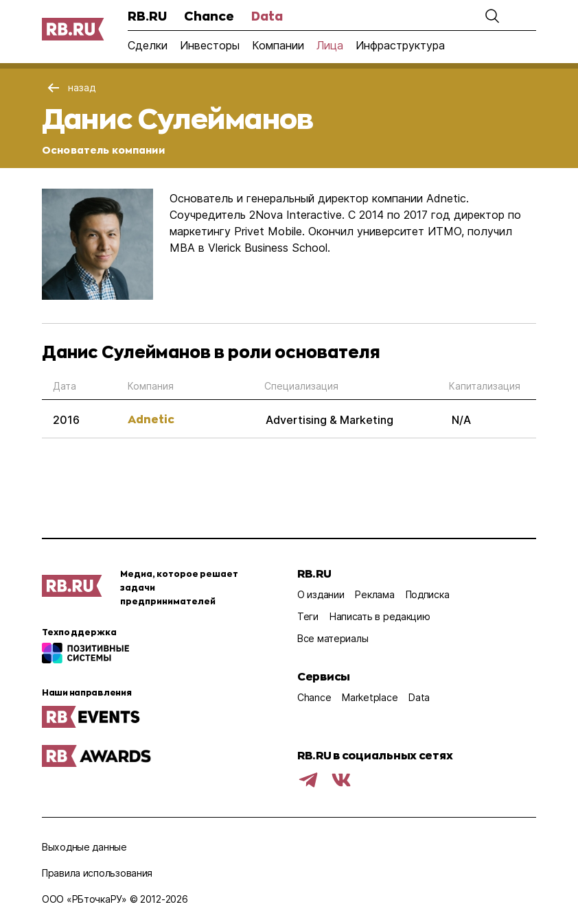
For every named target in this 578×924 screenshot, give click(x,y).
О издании (321, 594)
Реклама (374, 594)
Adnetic (151, 419)
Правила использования (97, 873)
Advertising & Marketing (330, 420)
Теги (308, 616)
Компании (278, 45)
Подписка (428, 594)
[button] (492, 16)
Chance (209, 16)
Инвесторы (210, 45)
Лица (330, 45)
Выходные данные (84, 847)
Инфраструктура (400, 45)
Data (267, 16)
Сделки (148, 45)
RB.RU (147, 16)
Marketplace (370, 697)
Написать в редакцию (380, 616)
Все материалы (333, 638)
